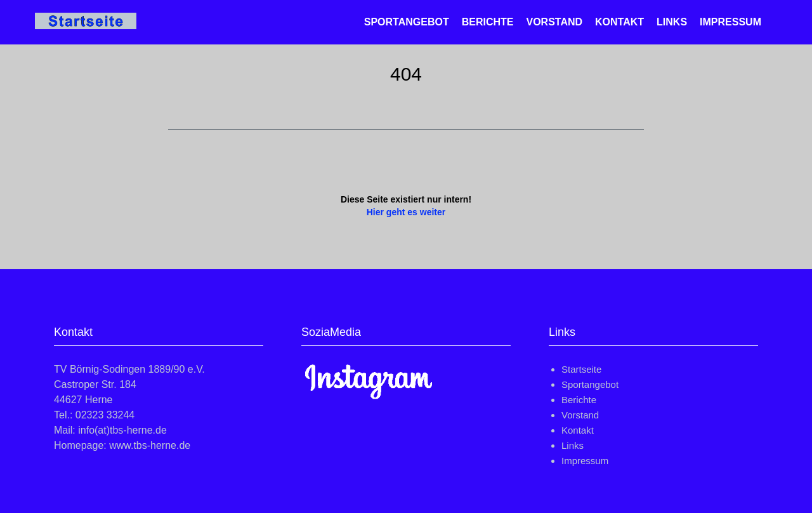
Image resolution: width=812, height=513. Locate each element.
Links (672, 22)
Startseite (581, 369)
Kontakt (619, 22)
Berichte (488, 22)
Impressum (730, 22)
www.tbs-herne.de (150, 445)
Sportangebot (407, 22)
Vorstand (554, 22)
